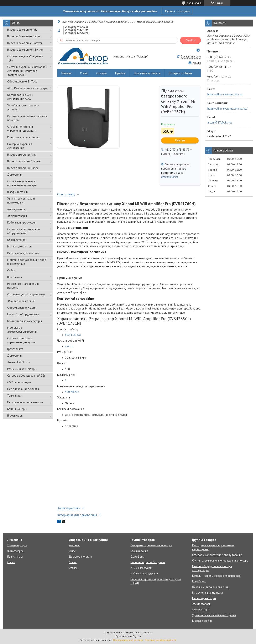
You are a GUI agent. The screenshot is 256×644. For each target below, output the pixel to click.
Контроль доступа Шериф (24, 137)
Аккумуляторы (16, 209)
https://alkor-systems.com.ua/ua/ (227, 109)
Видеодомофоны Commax (24, 161)
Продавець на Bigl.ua (128, 636)
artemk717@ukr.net (220, 122)
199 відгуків (194, 3)
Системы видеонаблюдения (148, 562)
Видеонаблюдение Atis (22, 30)
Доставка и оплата (147, 73)
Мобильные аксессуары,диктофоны (22, 330)
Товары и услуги (17, 545)
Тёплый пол (15, 396)
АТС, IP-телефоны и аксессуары (27, 88)
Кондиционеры (17, 409)
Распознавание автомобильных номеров (27, 118)
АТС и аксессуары (141, 568)
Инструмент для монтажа (23, 253)
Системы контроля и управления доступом (21, 129)
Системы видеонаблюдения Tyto (25, 58)
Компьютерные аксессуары (25, 321)
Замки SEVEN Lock (19, 362)
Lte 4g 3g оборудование (23, 314)
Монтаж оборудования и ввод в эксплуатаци (27, 262)
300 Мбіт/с (72, 392)
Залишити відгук (191, 57)
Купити (180, 140)
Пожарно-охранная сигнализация (20, 146)
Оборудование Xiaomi (22, 308)
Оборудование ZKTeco (22, 81)
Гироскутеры (15, 416)
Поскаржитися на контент (128, 640)
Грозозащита (15, 349)
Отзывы (101, 73)
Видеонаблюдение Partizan (25, 43)
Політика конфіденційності (161, 640)
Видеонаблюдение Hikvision (25, 50)
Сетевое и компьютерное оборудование (24, 231)
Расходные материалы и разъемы (23, 286)
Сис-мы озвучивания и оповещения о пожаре (22, 183)
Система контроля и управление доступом (21, 340)
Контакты (74, 545)
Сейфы (12, 270)
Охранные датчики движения (26, 294)
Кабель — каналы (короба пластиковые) (217, 576)
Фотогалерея (15, 551)
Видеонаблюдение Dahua (24, 36)
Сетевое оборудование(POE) (26, 376)
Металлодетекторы (20, 246)
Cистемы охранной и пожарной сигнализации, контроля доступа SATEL (27, 71)
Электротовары (17, 216)
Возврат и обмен (180, 73)
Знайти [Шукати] (190, 40)
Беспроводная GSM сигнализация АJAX (20, 97)
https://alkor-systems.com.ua (225, 94)
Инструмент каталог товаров (25, 402)
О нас (84, 73)
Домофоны (15, 175)
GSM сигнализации (19, 382)
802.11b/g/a (73, 335)
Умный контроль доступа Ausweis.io (23, 107)
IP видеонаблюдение (21, 301)
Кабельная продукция (21, 222)
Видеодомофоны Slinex (23, 168)
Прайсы (120, 73)
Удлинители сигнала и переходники (21, 200)
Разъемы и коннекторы (22, 369)
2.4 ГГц (69, 346)
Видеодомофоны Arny (22, 155)
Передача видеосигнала (23, 389)
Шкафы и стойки (17, 192)
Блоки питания (16, 240)
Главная (66, 73)
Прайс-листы (15, 557)
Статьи (11, 562)
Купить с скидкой (177, 11)
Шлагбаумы (15, 277)
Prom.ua (148, 632)
